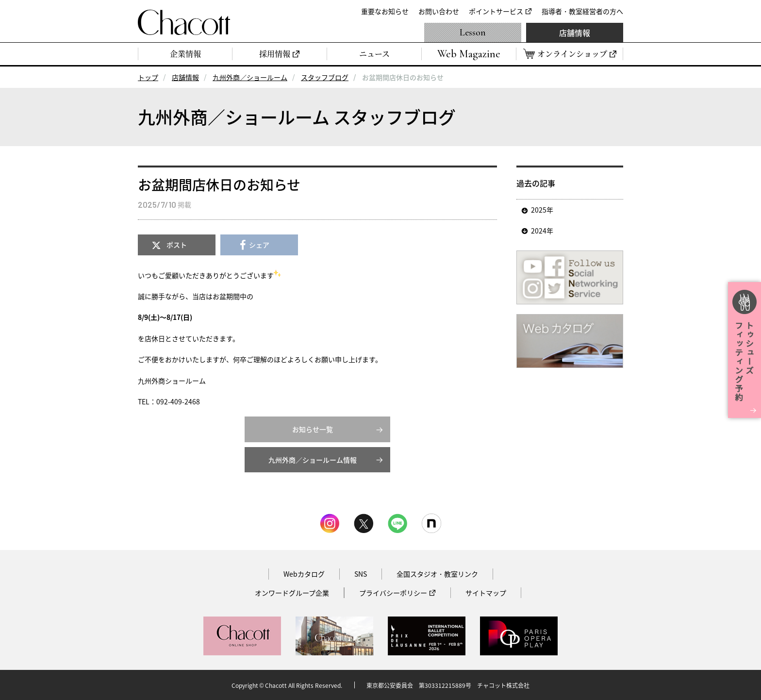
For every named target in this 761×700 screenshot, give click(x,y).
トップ (148, 77)
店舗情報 (575, 33)
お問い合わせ (439, 11)
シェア (259, 245)
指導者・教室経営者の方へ (582, 11)
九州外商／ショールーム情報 (313, 460)
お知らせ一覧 (313, 429)
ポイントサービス (496, 11)
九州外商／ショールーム (250, 77)
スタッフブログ (325, 77)
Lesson (473, 33)
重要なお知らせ (385, 11)
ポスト (177, 245)
